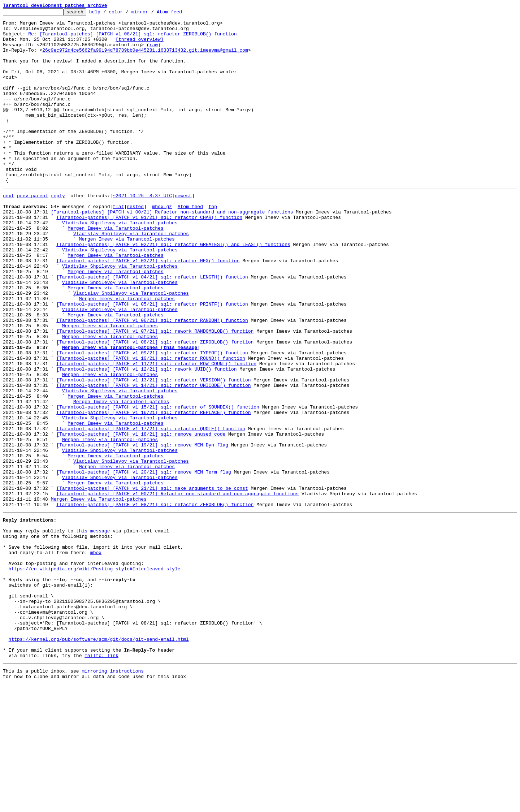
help (106, 14)
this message (93, 631)
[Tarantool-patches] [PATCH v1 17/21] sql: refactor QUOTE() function (151, 511)
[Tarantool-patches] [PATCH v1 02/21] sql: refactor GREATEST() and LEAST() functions (173, 290)
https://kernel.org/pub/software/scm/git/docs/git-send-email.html (99, 761)
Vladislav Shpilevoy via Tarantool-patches (120, 264)
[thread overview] (140, 46)
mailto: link (101, 781)
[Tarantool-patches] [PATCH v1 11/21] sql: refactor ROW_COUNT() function (156, 433)
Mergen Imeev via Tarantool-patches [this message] (131, 413)
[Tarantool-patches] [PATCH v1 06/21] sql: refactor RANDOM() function (152, 381)
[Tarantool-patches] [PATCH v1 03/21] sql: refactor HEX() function (148, 309)
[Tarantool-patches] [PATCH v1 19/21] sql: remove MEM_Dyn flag (142, 530)
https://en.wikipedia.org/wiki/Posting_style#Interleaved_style (95, 677)
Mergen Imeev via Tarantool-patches (115, 270)
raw (154, 52)
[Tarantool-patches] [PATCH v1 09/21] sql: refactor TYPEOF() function (152, 420)
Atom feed (181, 14)
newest (183, 231)
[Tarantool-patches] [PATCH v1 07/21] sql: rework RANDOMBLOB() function (155, 394)
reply (58, 231)
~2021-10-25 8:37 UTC (142, 231)
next (8, 231)
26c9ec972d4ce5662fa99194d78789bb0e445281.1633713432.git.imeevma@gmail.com (145, 59)
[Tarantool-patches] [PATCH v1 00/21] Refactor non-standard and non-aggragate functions (172, 251)
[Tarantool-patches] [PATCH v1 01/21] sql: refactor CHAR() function (149, 257)
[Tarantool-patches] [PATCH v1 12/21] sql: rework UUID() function (146, 439)
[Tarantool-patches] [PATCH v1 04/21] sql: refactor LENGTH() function (152, 329)
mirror (151, 14)
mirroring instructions (113, 798)
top (213, 244)
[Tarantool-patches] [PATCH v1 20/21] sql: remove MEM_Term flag (144, 563)
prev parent (32, 231)
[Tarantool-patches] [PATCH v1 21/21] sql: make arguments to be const (152, 582)
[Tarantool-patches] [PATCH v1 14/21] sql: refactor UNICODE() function (153, 459)
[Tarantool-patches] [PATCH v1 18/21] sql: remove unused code (141, 517)
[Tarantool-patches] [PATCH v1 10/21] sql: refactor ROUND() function (151, 426)
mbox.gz (162, 244)
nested (135, 244)
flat (118, 244)
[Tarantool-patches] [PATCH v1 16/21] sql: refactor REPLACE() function (153, 491)
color (127, 14)
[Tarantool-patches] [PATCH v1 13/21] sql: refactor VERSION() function (153, 452)
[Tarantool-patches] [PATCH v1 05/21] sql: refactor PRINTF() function (152, 361)
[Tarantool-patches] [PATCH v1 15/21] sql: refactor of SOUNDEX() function (158, 485)
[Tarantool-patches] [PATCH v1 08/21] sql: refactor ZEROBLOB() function (155, 407)
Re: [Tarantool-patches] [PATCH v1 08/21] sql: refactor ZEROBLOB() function (132, 39)
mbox (96, 657)
